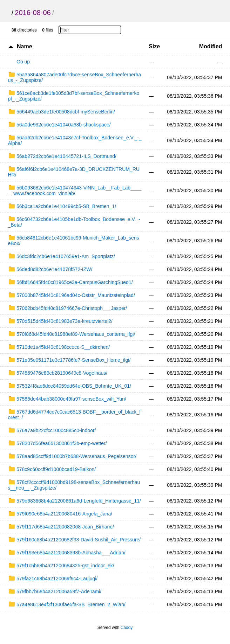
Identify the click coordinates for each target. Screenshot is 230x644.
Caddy (127, 628)
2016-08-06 (33, 13)
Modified (211, 46)
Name (25, 46)
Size (154, 46)
